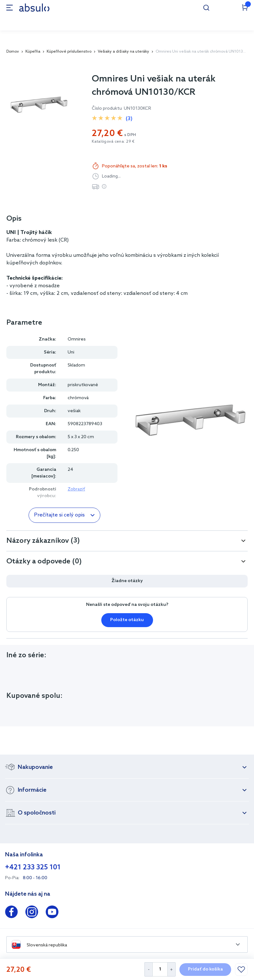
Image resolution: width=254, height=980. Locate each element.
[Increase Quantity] (172, 969)
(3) (129, 119)
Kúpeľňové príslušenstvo (69, 52)
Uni (71, 352)
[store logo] (34, 7)
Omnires (77, 339)
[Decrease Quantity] (148, 969)
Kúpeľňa (33, 52)
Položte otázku (127, 620)
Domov (13, 52)
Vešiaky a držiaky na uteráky (124, 52)
